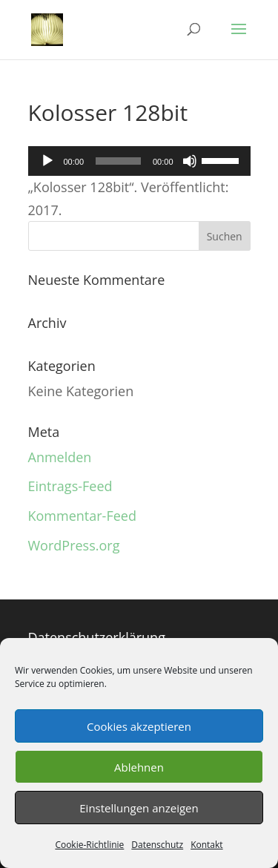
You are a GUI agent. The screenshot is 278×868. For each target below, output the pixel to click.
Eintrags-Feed (70, 486)
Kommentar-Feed (82, 516)
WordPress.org (74, 545)
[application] (139, 161)
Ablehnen (139, 767)
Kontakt (206, 845)
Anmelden (60, 457)
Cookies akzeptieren (139, 726)
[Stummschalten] (190, 161)
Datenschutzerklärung (97, 637)
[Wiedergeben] (47, 161)
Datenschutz (157, 845)
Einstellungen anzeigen (139, 808)
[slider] (118, 161)
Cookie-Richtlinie (89, 845)
